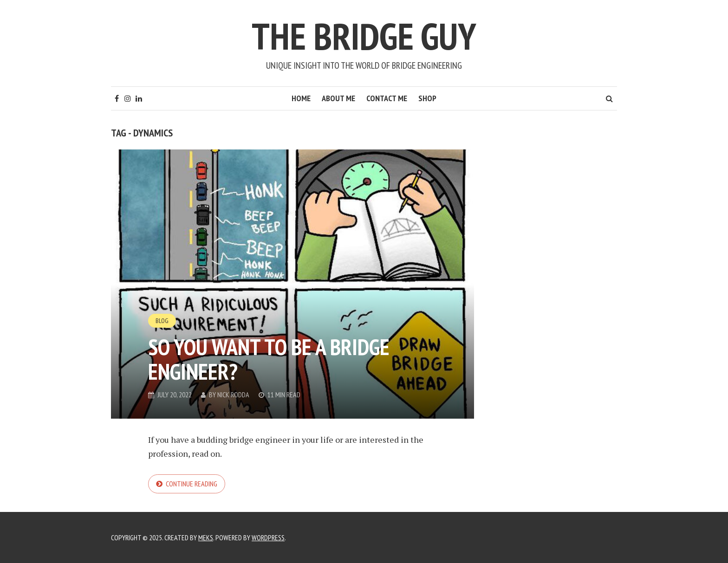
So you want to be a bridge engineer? (269, 359)
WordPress (268, 537)
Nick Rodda (233, 395)
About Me (338, 98)
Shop (427, 98)
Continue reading (192, 484)
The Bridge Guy (364, 36)
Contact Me (387, 98)
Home (301, 98)
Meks (206, 537)
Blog (162, 321)
